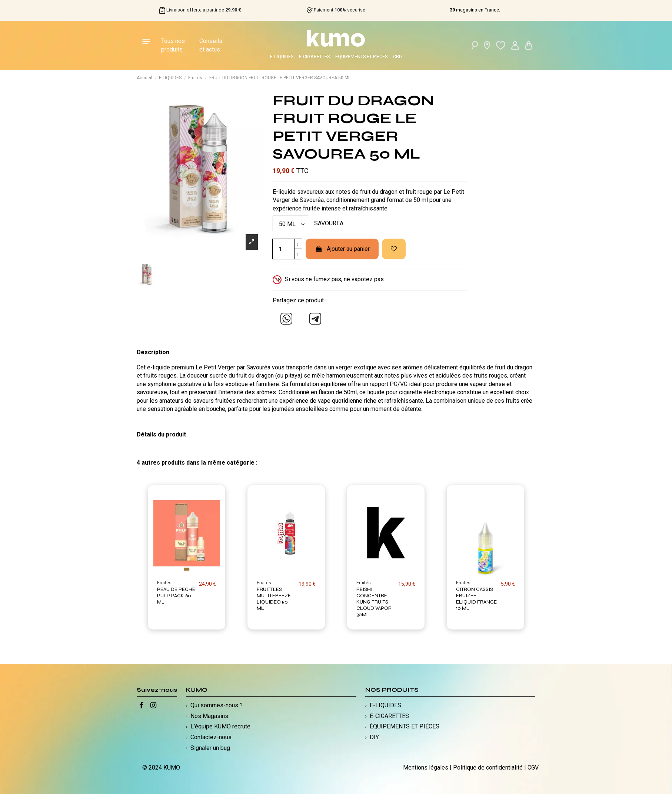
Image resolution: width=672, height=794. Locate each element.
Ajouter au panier (342, 249)
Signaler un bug (210, 748)
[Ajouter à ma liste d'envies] (394, 249)
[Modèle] (290, 223)
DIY (374, 737)
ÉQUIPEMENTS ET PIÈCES (361, 57)
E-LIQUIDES (282, 57)
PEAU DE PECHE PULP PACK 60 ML (176, 596)
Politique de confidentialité (488, 768)
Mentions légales (426, 768)
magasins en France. (475, 10)
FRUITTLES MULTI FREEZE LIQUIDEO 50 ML (274, 599)
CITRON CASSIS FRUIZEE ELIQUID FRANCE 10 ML (476, 599)
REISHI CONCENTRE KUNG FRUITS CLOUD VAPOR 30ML (374, 602)
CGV (533, 768)
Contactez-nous (211, 737)
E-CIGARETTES (314, 57)
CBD (397, 57)
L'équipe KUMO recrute (220, 726)
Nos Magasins (209, 716)
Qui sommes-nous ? (217, 705)
